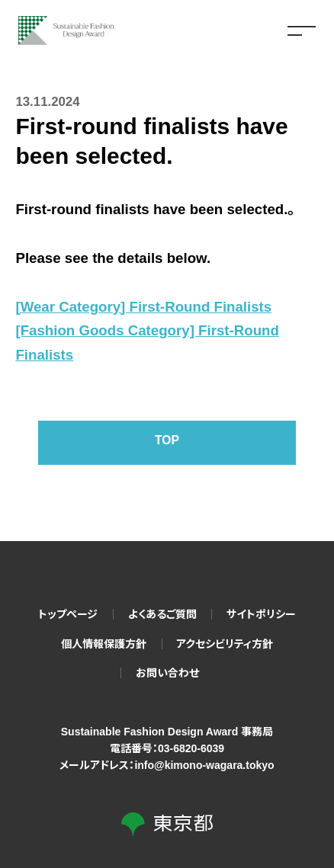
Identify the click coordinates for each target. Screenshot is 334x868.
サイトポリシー (261, 614)
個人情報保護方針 (104, 644)
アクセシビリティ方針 (225, 644)
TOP (167, 443)
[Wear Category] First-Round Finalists (143, 307)
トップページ (68, 614)
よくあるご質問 (162, 614)
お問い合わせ (167, 673)
